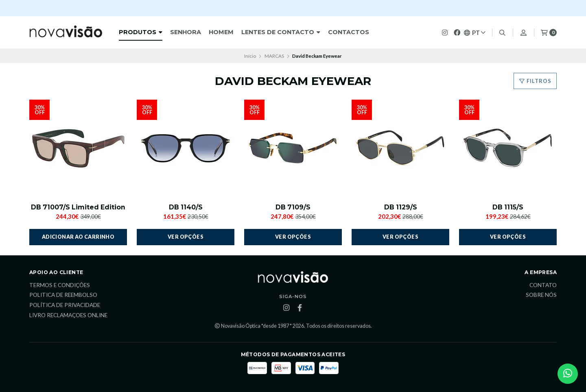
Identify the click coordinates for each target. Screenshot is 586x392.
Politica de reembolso (63, 295)
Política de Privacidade (65, 305)
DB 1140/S (186, 207)
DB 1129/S (400, 207)
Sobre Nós (541, 295)
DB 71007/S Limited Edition (78, 207)
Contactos (349, 32)
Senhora (186, 32)
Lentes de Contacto (281, 32)
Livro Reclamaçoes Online (68, 316)
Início (250, 56)
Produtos (141, 32)
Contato (543, 285)
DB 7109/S (293, 207)
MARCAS (274, 56)
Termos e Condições (60, 285)
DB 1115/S (508, 207)
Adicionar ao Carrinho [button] (78, 237)
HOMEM (221, 32)
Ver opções (186, 237)
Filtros (535, 81)
